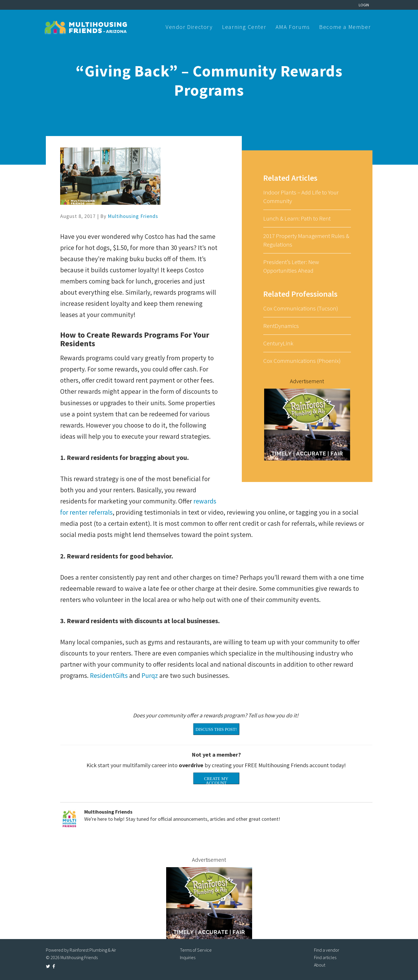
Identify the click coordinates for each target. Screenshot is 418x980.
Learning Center (244, 27)
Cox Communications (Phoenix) (302, 361)
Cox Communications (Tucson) (301, 308)
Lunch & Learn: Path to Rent (297, 218)
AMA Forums (293, 27)
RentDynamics (281, 326)
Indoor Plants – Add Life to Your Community (301, 197)
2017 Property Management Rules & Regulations (306, 240)
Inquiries (188, 957)
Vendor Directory (189, 27)
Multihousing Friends (133, 216)
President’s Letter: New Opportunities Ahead (291, 266)
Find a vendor (327, 950)
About (320, 965)
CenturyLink (278, 343)
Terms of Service (196, 950)
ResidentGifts (109, 675)
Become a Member (345, 27)
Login (364, 5)
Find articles (325, 957)
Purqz (150, 675)
